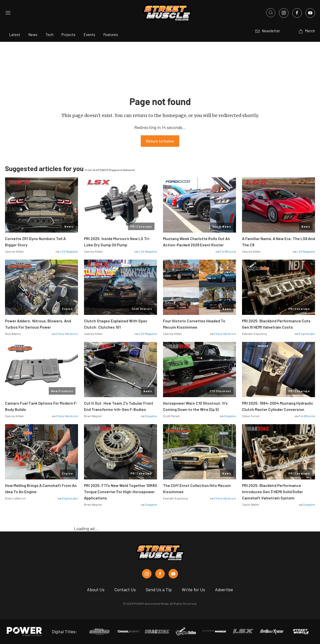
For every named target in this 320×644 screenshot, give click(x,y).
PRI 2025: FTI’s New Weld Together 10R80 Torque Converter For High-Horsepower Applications (120, 492)
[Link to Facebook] (297, 13)
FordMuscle (228, 251)
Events (89, 35)
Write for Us (193, 589)
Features (111, 35)
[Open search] (271, 13)
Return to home (160, 141)
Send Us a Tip (159, 589)
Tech (49, 35)
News (33, 35)
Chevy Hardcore (67, 334)
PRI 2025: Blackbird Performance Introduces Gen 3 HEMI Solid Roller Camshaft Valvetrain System (272, 492)
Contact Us (125, 589)
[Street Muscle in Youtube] (173, 574)
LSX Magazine (69, 251)
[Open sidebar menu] (8, 13)
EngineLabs (307, 334)
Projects (68, 35)
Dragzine (151, 416)
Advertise (224, 589)
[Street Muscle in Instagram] (147, 574)
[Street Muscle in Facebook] (160, 574)
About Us (96, 589)
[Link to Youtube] (310, 13)
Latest (15, 35)
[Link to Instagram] (284, 13)
